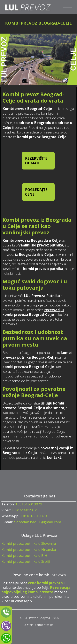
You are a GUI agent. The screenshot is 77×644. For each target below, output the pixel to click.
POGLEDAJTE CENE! (36, 192)
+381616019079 (29, 504)
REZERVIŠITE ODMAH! (36, 161)
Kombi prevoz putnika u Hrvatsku (29, 550)
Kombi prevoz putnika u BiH (24, 555)
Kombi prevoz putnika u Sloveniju (29, 543)
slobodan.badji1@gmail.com (37, 522)
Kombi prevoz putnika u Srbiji (26, 561)
